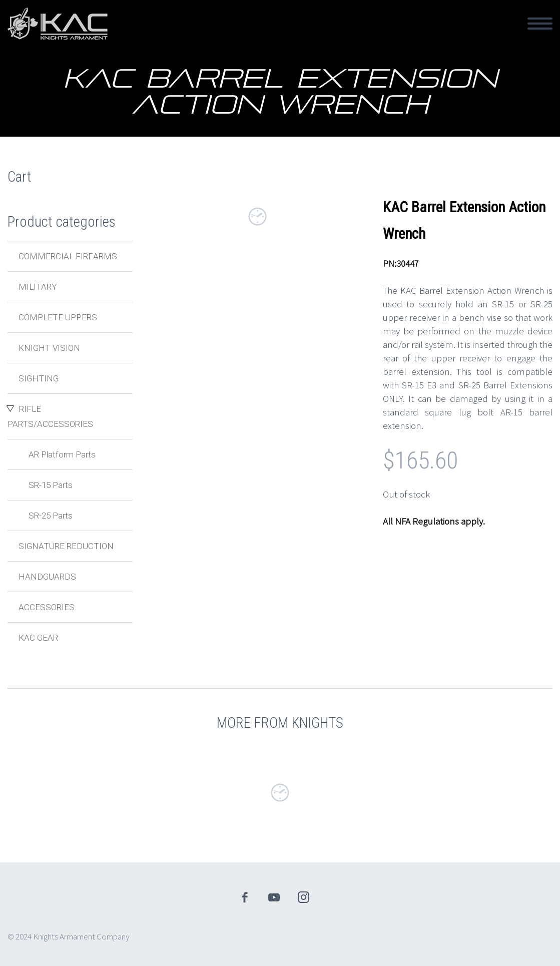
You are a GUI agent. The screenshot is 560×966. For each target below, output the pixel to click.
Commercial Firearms (68, 256)
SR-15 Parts (51, 485)
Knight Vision (49, 348)
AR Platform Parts (62, 454)
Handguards (47, 577)
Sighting (39, 378)
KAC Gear (38, 638)
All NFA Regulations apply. (434, 521)
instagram (303, 897)
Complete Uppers (58, 317)
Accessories (47, 607)
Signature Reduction (66, 546)
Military (38, 287)
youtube (274, 897)
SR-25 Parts (51, 516)
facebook (244, 897)
